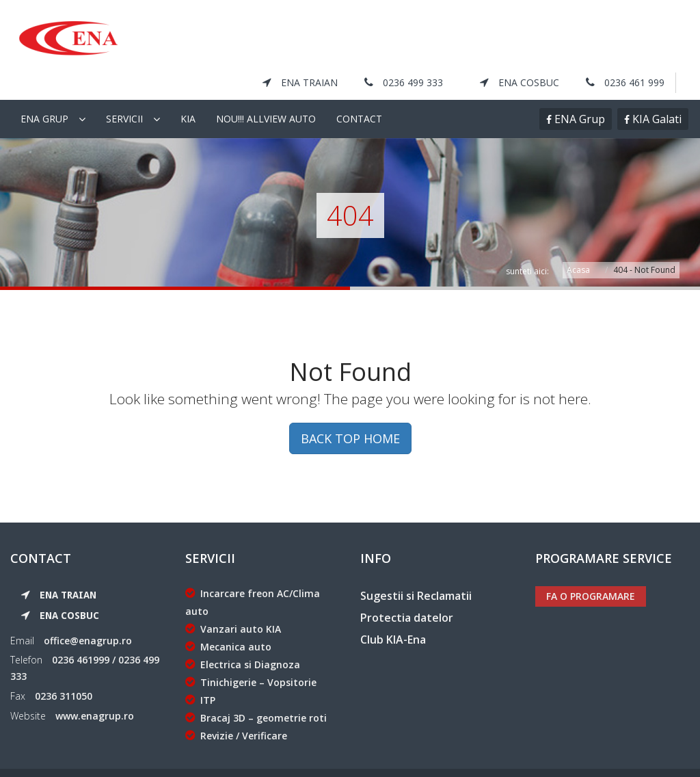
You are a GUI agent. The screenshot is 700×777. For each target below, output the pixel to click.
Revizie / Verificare (236, 705)
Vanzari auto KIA (233, 598)
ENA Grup (578, 88)
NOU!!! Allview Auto (266, 88)
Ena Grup (44, 88)
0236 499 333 (404, 34)
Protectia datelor (407, 587)
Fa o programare (591, 565)
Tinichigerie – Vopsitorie (251, 651)
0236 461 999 (625, 34)
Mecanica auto (228, 616)
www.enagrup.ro (95, 685)
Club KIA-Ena (393, 609)
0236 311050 (64, 665)
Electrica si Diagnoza (243, 634)
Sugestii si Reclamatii (416, 565)
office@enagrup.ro (88, 610)
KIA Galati (656, 88)
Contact (359, 88)
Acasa (578, 239)
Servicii (124, 88)
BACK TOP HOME (350, 408)
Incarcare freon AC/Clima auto (253, 571)
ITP (200, 669)
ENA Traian (300, 34)
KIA (188, 88)
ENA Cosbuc (520, 34)
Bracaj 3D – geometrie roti (256, 687)
